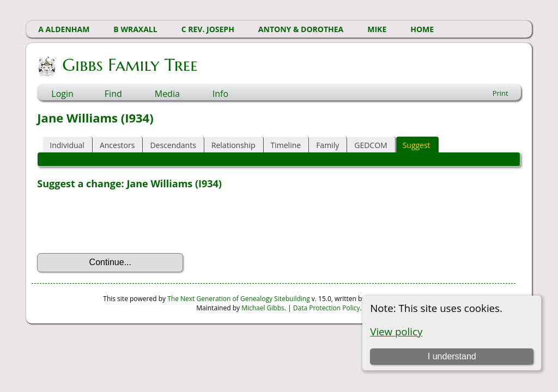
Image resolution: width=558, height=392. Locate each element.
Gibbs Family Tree (129, 65)
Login (62, 94)
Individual (67, 145)
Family (327, 145)
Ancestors (117, 145)
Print (501, 93)
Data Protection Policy (327, 308)
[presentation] (120, 222)
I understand (452, 356)
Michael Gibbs (263, 308)
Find (113, 94)
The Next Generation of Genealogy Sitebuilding (239, 299)
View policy (396, 331)
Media (167, 94)
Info (220, 94)
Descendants (173, 145)
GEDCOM (371, 145)
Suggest (417, 145)
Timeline (286, 145)
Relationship (233, 145)
